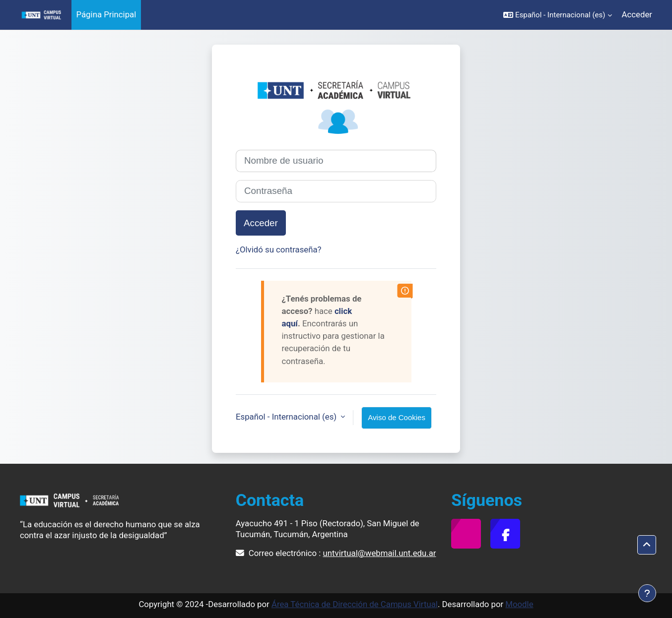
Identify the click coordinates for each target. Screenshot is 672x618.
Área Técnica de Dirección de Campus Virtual (355, 604)
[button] (558, 15)
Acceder (637, 14)
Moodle (519, 604)
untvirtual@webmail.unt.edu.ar (380, 553)
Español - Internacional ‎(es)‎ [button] (287, 417)
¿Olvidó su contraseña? (279, 249)
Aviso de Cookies (397, 417)
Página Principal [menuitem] (106, 14)
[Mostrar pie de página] (647, 593)
